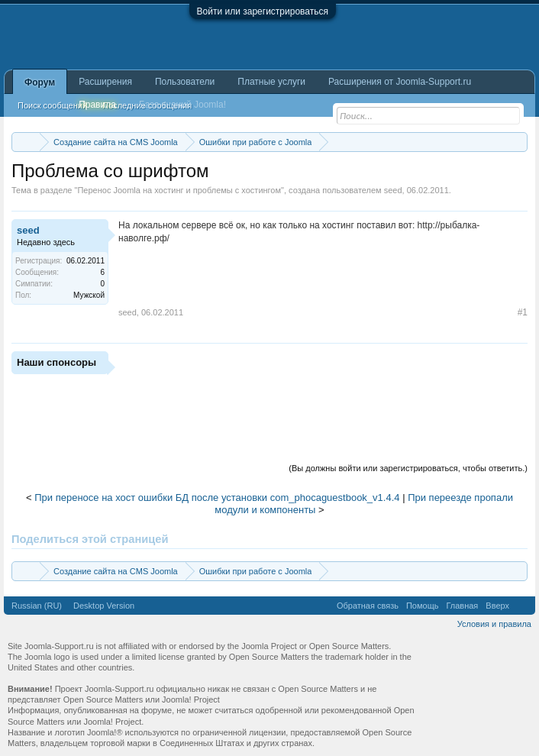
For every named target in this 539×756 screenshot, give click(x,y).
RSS (522, 606)
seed (393, 190)
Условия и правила (494, 624)
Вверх (497, 606)
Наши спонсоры (56, 362)
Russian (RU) (37, 606)
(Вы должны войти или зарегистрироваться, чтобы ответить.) (408, 468)
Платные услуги (271, 82)
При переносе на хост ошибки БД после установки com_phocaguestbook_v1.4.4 (217, 498)
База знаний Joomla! (182, 105)
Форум (40, 82)
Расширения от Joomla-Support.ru (400, 82)
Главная (462, 606)
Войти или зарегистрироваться (263, 11)
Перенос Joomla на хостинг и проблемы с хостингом (179, 190)
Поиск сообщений (52, 105)
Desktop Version (104, 606)
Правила (97, 105)
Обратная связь (368, 606)
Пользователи (185, 82)
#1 (523, 312)
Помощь (423, 606)
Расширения (105, 82)
